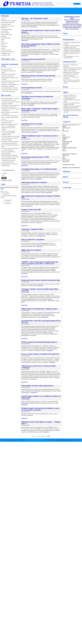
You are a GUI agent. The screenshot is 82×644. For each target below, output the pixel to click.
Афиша (66, 92)
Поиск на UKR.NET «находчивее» (33, 240)
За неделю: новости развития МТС (33, 59)
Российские (6, 192)
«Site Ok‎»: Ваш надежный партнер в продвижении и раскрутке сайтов (8, 133)
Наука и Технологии (7, 34)
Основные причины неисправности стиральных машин (9, 71)
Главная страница (5, 440)
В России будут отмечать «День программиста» (38, 386)
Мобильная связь (6, 38)
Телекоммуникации (7, 29)
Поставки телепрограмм (8, 52)
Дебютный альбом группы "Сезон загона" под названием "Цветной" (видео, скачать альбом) (72, 69)
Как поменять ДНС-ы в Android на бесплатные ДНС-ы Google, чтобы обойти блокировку (10, 90)
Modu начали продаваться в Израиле (34, 182)
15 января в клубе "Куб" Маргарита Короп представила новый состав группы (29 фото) (72, 49)
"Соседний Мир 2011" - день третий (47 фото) (71, 57)
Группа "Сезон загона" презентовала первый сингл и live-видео (71, 77)
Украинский (6, 194)
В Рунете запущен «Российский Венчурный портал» (39, 342)
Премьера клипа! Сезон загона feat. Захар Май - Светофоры (72, 73)
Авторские (5, 64)
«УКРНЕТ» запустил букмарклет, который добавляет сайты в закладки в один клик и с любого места (40, 263)
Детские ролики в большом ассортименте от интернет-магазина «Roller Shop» (9, 160)
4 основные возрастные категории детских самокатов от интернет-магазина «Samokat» (11, 138)
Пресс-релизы (6, 95)
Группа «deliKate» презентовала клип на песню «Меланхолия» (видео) (72, 82)
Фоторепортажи (69, 39)
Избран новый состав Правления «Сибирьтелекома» (39, 309)
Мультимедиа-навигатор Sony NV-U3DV (35, 157)
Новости (4, 19)
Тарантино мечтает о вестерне (32, 124)
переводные (14, 64)
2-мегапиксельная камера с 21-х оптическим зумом (39, 169)
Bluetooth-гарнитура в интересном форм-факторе (38, 76)
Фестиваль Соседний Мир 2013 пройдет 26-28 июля (72, 104)
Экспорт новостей (6, 50)
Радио (3, 40)
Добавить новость (21, 440)
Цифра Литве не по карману (31, 250)
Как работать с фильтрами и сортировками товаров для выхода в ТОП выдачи (11, 109)
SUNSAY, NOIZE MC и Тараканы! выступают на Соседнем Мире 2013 (70, 97)
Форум (3, 48)
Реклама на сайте (6, 55)
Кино (3, 41)
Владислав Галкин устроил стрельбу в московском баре (41, 280)
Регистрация (13, 440)
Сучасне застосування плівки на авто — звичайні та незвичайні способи (10, 117)
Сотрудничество (6, 53)
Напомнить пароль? (7, 180)
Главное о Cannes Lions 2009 (31, 210)
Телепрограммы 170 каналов (9, 21)
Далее (49, 436)
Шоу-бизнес (5, 43)
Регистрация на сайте (8, 170)
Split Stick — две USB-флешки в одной (34, 18)
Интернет (4, 36)
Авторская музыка (69, 62)
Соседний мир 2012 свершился (72, 46)
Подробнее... (34, 27)
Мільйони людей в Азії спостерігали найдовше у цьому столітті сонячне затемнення (40, 409)
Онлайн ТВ (4, 46)
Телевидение (5, 31)
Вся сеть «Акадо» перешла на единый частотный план (40, 354)
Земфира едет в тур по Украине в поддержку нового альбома (72, 107)
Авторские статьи (6, 24)
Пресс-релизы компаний (8, 22)
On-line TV (67, 122)
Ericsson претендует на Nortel (31, 88)
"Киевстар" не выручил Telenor (32, 229)
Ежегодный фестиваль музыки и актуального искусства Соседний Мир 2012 (72, 111)
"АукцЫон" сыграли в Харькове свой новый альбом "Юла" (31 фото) (72, 53)
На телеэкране (5, 33)
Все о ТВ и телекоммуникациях (63, 440)
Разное (3, 45)
